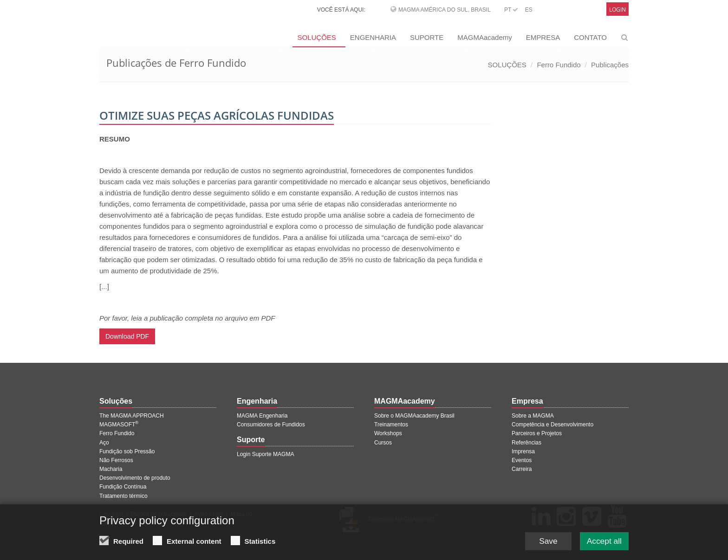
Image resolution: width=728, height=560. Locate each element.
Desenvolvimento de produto (135, 478)
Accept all (603, 547)
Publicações (610, 65)
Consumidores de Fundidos (271, 425)
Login (617, 10)
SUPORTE (427, 37)
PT (511, 10)
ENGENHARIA (373, 37)
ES (529, 10)
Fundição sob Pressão (127, 451)
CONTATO (590, 37)
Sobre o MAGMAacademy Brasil (414, 416)
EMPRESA (543, 37)
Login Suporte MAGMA (265, 454)
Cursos (383, 443)
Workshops (388, 433)
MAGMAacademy (485, 37)
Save (545, 547)
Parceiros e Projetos (537, 433)
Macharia (111, 469)
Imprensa (523, 451)
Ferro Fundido (559, 65)
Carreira (522, 469)
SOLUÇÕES (316, 37)
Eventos (522, 460)
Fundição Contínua (123, 487)
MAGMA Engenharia (262, 416)
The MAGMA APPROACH (132, 416)
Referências (526, 443)
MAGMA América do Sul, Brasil (445, 10)
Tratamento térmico (123, 496)
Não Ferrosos (116, 460)
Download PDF (127, 336)
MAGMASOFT (119, 425)
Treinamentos (391, 425)
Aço (104, 443)
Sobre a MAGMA (533, 416)
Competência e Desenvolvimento (552, 425)
